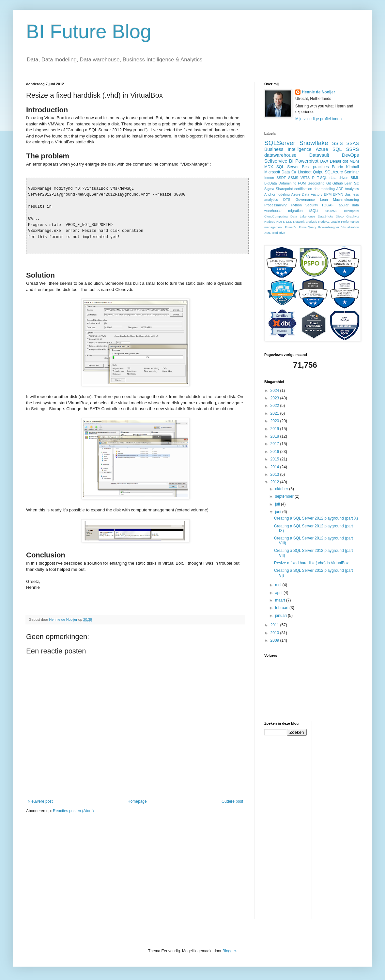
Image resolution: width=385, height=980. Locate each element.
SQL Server (288, 167)
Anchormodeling (277, 194)
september (285, 496)
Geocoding (316, 183)
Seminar (352, 172)
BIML (355, 178)
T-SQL (322, 178)
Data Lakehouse (303, 216)
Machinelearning (346, 200)
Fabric (337, 167)
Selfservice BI (279, 161)
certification (303, 189)
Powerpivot (307, 161)
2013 (275, 474)
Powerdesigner (329, 227)
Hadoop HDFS (275, 222)
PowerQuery (308, 227)
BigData (270, 183)
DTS (287, 200)
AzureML (331, 211)
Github (338, 183)
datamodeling (324, 189)
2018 (275, 436)
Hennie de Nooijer (318, 92)
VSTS (305, 178)
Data (286, 172)
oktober (282, 489)
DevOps (350, 155)
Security (312, 205)
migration (295, 211)
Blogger (229, 951)
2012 (275, 482)
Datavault (319, 155)
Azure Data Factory (307, 194)
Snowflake (314, 143)
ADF (340, 189)
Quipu (318, 172)
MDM (354, 161)
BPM (328, 194)
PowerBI (291, 227)
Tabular (343, 205)
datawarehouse (280, 155)
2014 (275, 467)
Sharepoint (284, 189)
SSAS (353, 143)
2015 (275, 459)
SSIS (338, 143)
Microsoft (272, 172)
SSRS (353, 149)
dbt (345, 161)
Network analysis (305, 222)
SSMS (293, 178)
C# (294, 172)
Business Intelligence (288, 149)
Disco (340, 216)
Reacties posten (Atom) (73, 811)
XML (268, 233)
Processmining (276, 205)
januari (281, 616)
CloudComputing (276, 216)
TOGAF (327, 205)
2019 (275, 429)
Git (329, 183)
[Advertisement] (343, 819)
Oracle (335, 222)
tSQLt (314, 211)
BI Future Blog (89, 32)
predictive (278, 233)
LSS (289, 222)
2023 (275, 398)
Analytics (352, 189)
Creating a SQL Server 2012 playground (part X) (316, 518)
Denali (335, 161)
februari (282, 608)
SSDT (281, 178)
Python (296, 205)
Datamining (288, 183)
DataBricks (325, 216)
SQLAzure (334, 172)
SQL (337, 149)
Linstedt (305, 172)
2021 (275, 413)
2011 (275, 625)
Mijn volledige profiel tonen (318, 119)
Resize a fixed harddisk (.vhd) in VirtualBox (311, 563)
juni (279, 512)
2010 (275, 633)
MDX (269, 167)
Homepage (137, 801)
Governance (305, 200)
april (279, 593)
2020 (275, 421)
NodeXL (324, 222)
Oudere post (232, 801)
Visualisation (350, 227)
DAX (324, 161)
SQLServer (280, 143)
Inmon (269, 178)
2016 (275, 452)
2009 (275, 640)
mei (279, 585)
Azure (322, 149)
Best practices (315, 167)
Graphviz (353, 216)
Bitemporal (351, 211)
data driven (339, 178)
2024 (275, 391)
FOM (302, 183)
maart (281, 600)
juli (278, 504)
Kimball (353, 167)
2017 (275, 444)
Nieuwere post (40, 801)
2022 (275, 406)
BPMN (338, 194)
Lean (324, 200)
